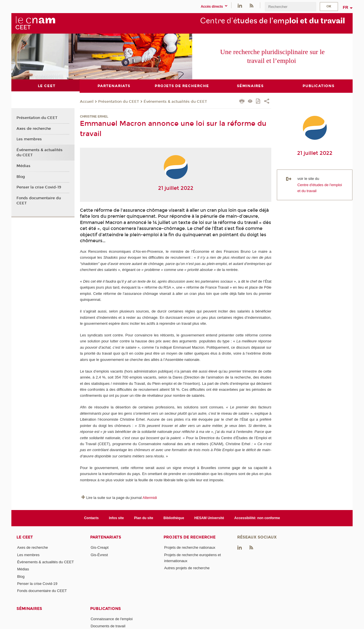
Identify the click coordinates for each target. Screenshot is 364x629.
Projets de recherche (190, 537)
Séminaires (29, 608)
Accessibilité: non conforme (257, 518)
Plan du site (144, 518)
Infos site (116, 518)
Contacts (91, 518)
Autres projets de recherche (187, 568)
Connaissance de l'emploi (112, 619)
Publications (106, 608)
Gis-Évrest (99, 555)
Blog (21, 176)
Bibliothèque (174, 518)
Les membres (29, 139)
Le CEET (25, 537)
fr (346, 7)
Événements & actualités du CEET (175, 101)
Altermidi (150, 498)
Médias (23, 166)
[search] (290, 7)
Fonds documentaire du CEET (39, 201)
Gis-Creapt (100, 547)
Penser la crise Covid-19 (39, 187)
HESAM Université (209, 518)
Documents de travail (108, 626)
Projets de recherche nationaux (190, 547)
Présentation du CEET (119, 101)
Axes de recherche (34, 128)
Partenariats (106, 537)
